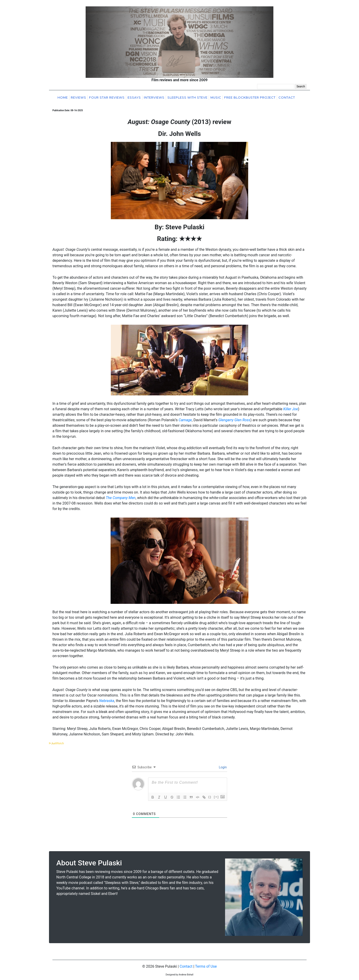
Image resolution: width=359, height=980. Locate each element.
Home (63, 98)
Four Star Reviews (107, 98)
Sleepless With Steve (187, 98)
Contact (287, 98)
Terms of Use (206, 966)
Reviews (78, 98)
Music (216, 98)
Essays (134, 98)
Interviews (154, 98)
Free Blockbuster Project (250, 98)
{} (210, 797)
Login (222, 767)
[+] (216, 797)
